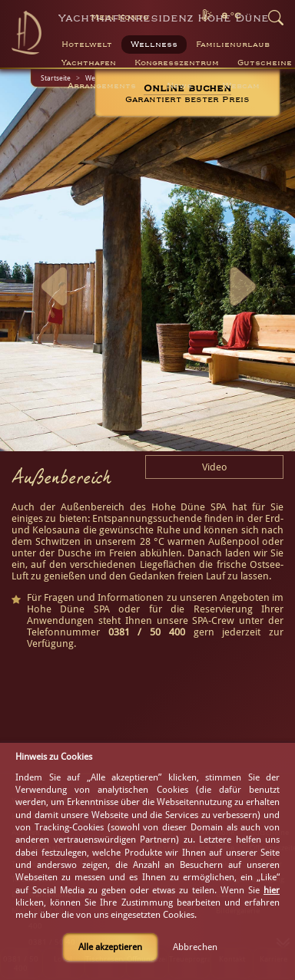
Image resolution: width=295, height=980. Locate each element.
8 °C (231, 16)
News (179, 86)
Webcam (241, 86)
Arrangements (102, 86)
